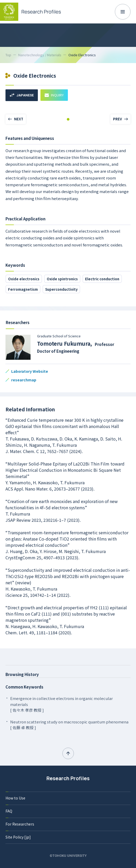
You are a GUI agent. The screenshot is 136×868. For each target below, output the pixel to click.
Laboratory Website (30, 371)
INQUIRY (54, 95)
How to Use (15, 798)
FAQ (9, 811)
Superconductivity (61, 289)
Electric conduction (102, 279)
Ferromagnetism (23, 289)
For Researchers (20, 824)
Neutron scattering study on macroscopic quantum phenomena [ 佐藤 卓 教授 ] (69, 725)
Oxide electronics (24, 279)
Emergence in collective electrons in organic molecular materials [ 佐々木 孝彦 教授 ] (61, 704)
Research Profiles (68, 778)
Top (8, 55)
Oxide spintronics (62, 279)
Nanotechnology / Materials (40, 55)
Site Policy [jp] (18, 837)
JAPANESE (22, 95)
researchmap (24, 380)
